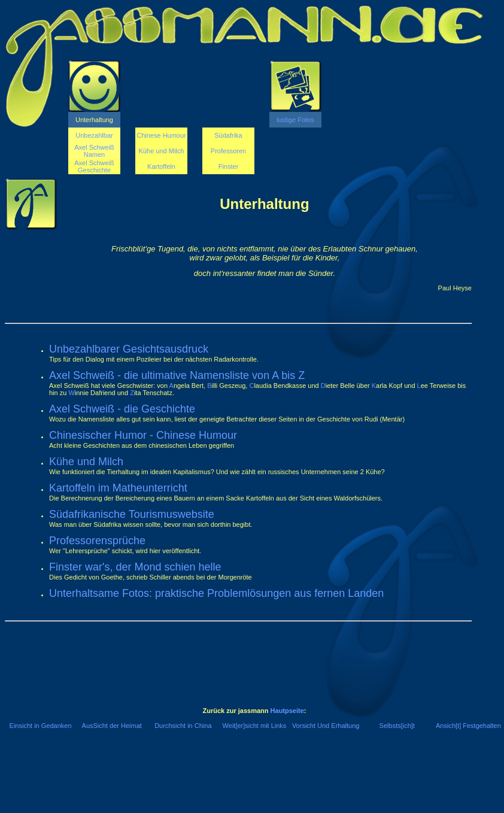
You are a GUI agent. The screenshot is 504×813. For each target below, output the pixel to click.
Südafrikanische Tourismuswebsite (132, 514)
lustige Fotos (295, 120)
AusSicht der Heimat (112, 726)
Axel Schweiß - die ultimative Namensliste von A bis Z (177, 375)
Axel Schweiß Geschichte (94, 166)
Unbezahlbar (94, 135)
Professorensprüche (97, 541)
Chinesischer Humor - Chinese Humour (143, 435)
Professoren (228, 151)
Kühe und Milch (162, 151)
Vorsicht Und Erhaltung (326, 726)
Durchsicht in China (183, 726)
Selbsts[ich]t (397, 726)
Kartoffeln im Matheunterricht (118, 488)
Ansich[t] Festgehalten (468, 726)
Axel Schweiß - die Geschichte (122, 409)
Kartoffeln (161, 166)
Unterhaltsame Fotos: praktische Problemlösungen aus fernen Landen (216, 593)
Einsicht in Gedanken (41, 726)
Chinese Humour (161, 135)
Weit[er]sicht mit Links (255, 726)
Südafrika (228, 135)
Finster (229, 166)
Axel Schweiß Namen (94, 151)
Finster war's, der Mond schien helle (135, 567)
